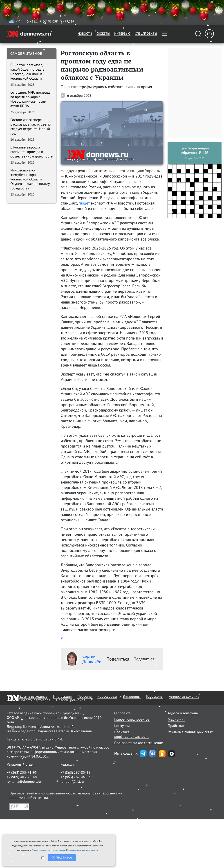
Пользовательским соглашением (48, 850)
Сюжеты (103, 34)
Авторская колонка (184, 696)
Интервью (122, 34)
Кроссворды (107, 696)
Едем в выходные (33, 696)
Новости (85, 34)
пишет (84, 203)
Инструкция (62, 696)
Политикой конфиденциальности (82, 850)
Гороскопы (155, 696)
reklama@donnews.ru (24, 781)
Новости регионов (71, 700)
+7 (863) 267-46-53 (75, 777)
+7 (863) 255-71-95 (22, 772)
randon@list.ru (72, 781)
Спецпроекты (146, 34)
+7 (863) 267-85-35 (75, 772)
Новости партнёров (35, 700)
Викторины (132, 696)
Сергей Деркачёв (83, 659)
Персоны (85, 696)
